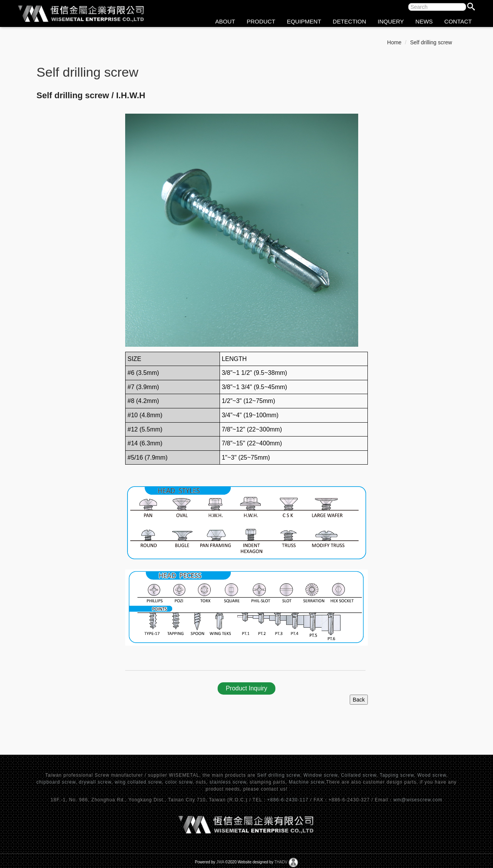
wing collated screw (138, 782)
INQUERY (391, 21)
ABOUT (225, 21)
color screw (179, 782)
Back (359, 700)
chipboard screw (56, 782)
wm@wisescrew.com (418, 800)
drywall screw (95, 782)
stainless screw (228, 782)
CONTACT (458, 21)
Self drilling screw (431, 42)
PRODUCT (261, 21)
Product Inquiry (246, 688)
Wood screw (432, 775)
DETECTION (350, 21)
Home (394, 42)
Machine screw (307, 782)
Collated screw (359, 775)
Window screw (321, 775)
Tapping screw (397, 775)
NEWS (424, 21)
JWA (220, 862)
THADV (281, 862)
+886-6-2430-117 (289, 800)
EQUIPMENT (304, 21)
